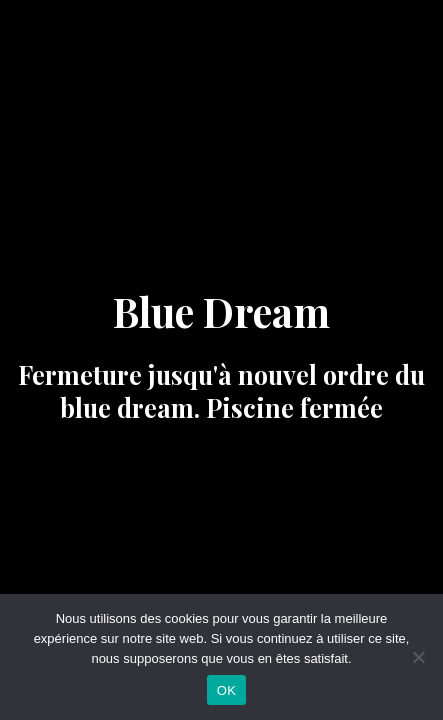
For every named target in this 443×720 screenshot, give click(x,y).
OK (226, 690)
